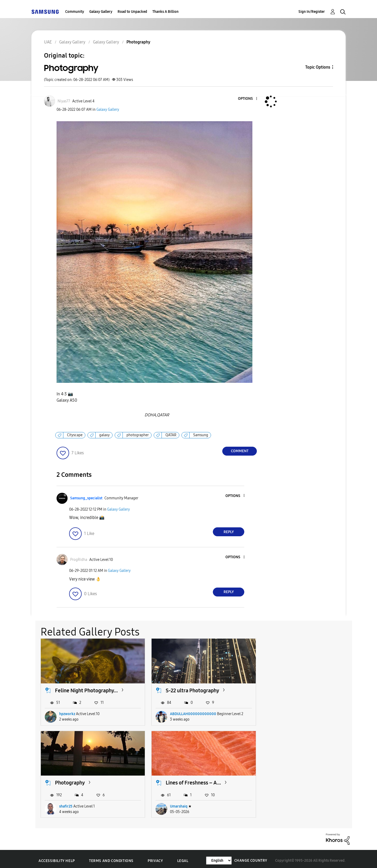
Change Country (251, 857)
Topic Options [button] (318, 67)
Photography (284, 689)
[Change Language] (219, 857)
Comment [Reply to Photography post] (240, 451)
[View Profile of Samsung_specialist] (86, 498)
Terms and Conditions (111, 857)
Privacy (155, 857)
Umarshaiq (68, 803)
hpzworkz (67, 712)
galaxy (104, 435)
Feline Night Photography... (86, 689)
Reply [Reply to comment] (229, 532)
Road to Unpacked (132, 12)
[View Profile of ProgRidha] (79, 560)
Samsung (201, 435)
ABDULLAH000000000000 (189, 712)
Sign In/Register (312, 12)
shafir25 (279, 712)
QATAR (171, 435)
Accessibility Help (57, 857)
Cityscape (75, 435)
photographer (138, 435)
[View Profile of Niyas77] (64, 101)
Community (75, 12)
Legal (183, 857)
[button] (248, 99)
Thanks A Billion (165, 12)
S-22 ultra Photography (188, 689)
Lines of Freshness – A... (83, 779)
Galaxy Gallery (101, 12)
